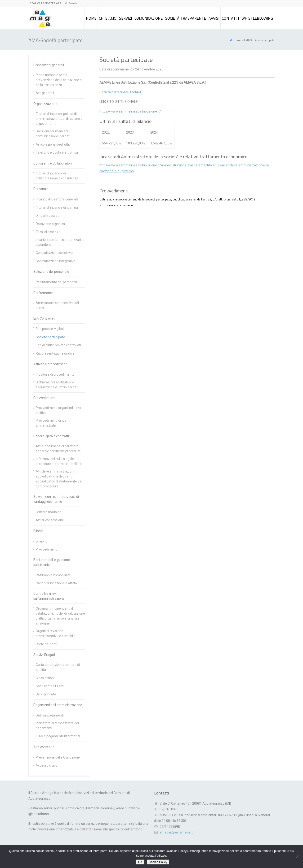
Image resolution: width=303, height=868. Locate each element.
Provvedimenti (44, 398)
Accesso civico (47, 765)
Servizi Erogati (44, 655)
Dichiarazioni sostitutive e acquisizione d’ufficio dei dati (57, 385)
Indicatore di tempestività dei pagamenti (57, 726)
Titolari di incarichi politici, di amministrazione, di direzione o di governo (59, 119)
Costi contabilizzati (50, 686)
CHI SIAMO (108, 18)
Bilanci (38, 531)
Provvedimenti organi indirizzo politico (58, 410)
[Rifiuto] (297, 857)
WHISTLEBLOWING (257, 18)
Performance (43, 293)
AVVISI (214, 18)
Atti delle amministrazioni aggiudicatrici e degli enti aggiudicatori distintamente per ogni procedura (59, 479)
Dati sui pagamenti (50, 715)
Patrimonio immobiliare (53, 575)
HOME (91, 18)
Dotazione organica (50, 224)
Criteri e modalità (49, 512)
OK (140, 862)
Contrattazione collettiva (54, 253)
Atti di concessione (50, 520)
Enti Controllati (44, 318)
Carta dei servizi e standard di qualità (58, 667)
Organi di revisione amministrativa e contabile (56, 633)
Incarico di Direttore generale (57, 199)
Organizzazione (45, 104)
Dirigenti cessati (48, 216)
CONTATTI (230, 18)
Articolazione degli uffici (53, 144)
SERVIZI (125, 18)
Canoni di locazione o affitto (56, 583)
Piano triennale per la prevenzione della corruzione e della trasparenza (59, 80)
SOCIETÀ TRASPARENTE (186, 18)
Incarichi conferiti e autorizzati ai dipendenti (60, 242)
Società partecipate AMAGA (120, 92)
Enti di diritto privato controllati (58, 345)
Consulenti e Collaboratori (53, 163)
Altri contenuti (44, 747)
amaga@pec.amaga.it (176, 832)
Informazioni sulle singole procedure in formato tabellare (59, 461)
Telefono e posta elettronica (57, 152)
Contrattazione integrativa (56, 261)
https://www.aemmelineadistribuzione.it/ (130, 111)
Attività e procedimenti (50, 364)
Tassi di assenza (48, 232)
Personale (41, 189)
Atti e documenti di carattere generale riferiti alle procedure (58, 449)
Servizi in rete (46, 694)
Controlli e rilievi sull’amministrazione (49, 596)
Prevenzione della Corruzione (58, 757)
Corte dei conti (47, 644)
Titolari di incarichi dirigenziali (58, 208)
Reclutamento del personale (57, 282)
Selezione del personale (51, 272)
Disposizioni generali (49, 65)
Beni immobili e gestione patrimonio (52, 562)
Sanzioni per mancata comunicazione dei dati (53, 134)
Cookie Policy (158, 862)
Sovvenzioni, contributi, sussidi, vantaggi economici (56, 499)
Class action (45, 678)
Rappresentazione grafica (55, 353)
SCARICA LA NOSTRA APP (46, 3)
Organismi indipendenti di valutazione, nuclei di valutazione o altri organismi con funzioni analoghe (60, 616)
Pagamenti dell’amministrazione (58, 705)
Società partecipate (50, 337)
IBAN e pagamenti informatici (58, 736)
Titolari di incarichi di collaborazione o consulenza (57, 176)
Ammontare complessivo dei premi (57, 305)
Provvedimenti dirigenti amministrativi (53, 423)
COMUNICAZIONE (149, 18)
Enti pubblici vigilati (50, 329)
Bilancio (42, 541)
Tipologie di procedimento (55, 374)
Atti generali (45, 93)
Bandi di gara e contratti (51, 436)
